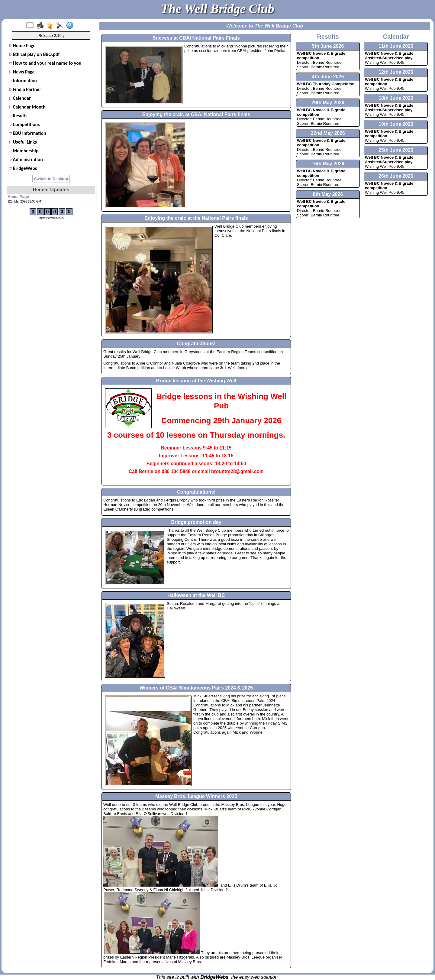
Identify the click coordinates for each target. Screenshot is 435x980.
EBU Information (27, 133)
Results (18, 116)
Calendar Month (27, 107)
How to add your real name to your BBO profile (44, 63)
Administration (26, 159)
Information (23, 81)
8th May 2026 (328, 194)
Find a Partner (25, 89)
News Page (22, 72)
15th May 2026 (328, 164)
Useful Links (23, 142)
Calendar (20, 98)
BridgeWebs (23, 168)
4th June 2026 (328, 77)
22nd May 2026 (328, 133)
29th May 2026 (328, 103)
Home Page (22, 45)
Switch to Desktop (51, 179)
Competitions (24, 124)
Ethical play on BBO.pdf (34, 54)
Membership (24, 151)
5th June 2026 (328, 46)
